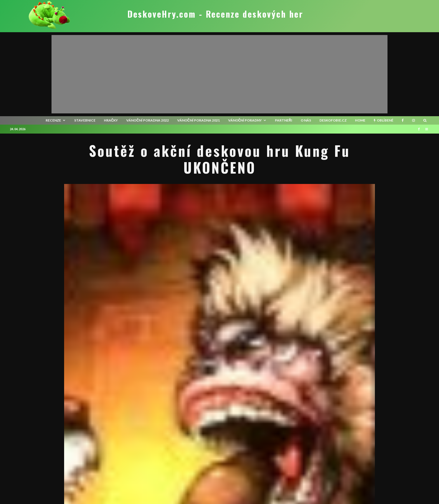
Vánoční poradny (245, 120)
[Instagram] (414, 120)
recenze (53, 120)
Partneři (284, 120)
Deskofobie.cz (333, 120)
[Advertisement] (219, 74)
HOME (360, 120)
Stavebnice (85, 120)
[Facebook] (403, 120)
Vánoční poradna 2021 (199, 120)
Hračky (111, 120)
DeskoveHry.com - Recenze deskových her (215, 14)
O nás (306, 120)
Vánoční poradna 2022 (148, 120)
